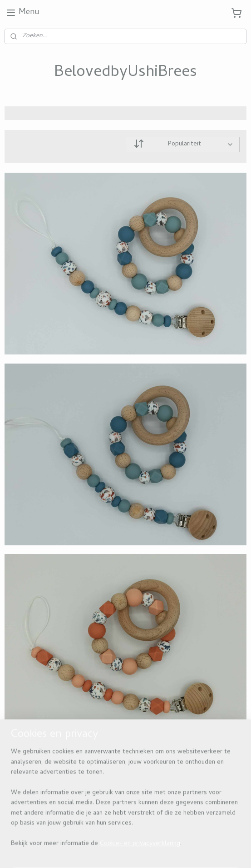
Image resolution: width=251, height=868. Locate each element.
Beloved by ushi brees (42, 773)
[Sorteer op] (183, 145)
